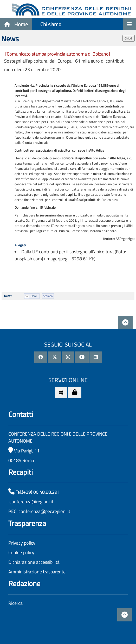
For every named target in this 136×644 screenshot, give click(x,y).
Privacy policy (22, 543)
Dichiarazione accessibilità (34, 562)
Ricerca (15, 603)
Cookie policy (21, 553)
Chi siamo (51, 24)
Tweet (8, 296)
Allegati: (21, 245)
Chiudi (129, 38)
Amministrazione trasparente (37, 572)
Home (16, 24)
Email (34, 296)
